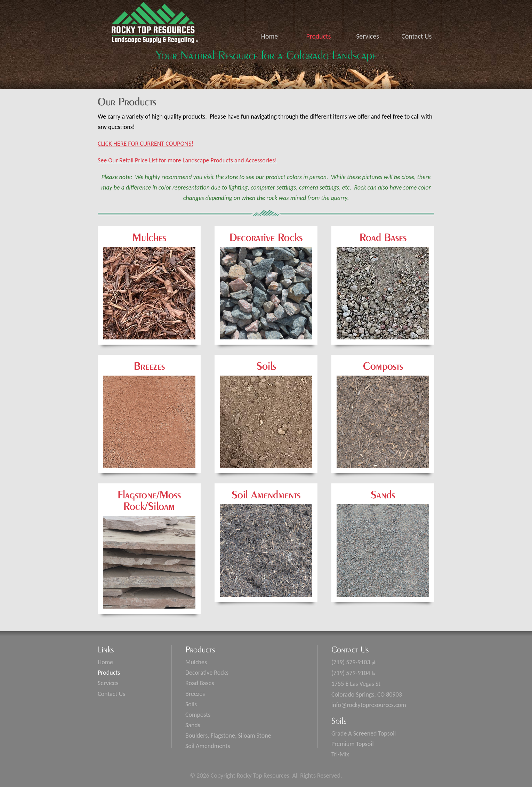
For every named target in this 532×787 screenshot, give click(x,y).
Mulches (196, 662)
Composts (198, 715)
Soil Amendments (208, 746)
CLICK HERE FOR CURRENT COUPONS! (146, 144)
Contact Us (417, 36)
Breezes (195, 694)
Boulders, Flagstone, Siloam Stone (228, 736)
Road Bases (200, 683)
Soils (191, 704)
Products (319, 36)
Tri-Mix (340, 754)
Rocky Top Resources (153, 25)
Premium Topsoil (353, 744)
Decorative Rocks (207, 673)
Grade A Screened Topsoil (364, 733)
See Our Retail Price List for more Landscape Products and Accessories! (187, 160)
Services (367, 36)
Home (269, 36)
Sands (193, 725)
